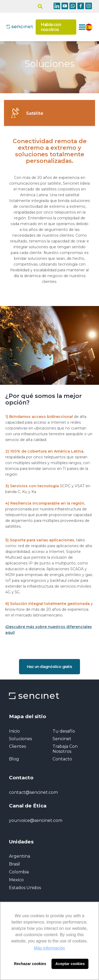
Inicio (14, 731)
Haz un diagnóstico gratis (49, 667)
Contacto (62, 759)
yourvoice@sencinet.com (36, 820)
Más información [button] (49, 948)
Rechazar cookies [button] (30, 964)
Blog (14, 759)
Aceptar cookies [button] (70, 964)
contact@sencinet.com (33, 792)
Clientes (17, 746)
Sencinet (62, 739)
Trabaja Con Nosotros (65, 749)
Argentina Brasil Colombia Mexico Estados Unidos (25, 872)
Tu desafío (64, 731)
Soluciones (20, 739)
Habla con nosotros (51, 27)
